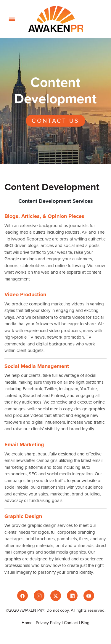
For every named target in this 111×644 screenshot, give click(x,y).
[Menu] (12, 19)
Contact (71, 623)
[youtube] (89, 596)
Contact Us (55, 121)
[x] (56, 596)
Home (28, 623)
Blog (85, 623)
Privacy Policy (48, 623)
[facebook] (22, 596)
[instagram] (39, 596)
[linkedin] (72, 596)
